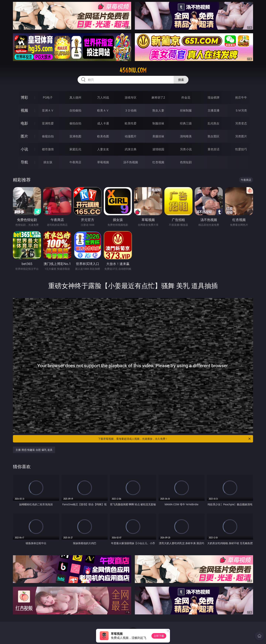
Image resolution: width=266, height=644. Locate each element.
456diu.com (133, 70)
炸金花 (186, 97)
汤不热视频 (131, 162)
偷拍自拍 (75, 123)
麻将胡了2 (158, 97)
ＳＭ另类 (241, 110)
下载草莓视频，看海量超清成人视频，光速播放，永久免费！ (175, 439)
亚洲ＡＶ (48, 110)
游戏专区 (131, 97)
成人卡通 (103, 123)
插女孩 (48, 162)
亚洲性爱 (48, 123)
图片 (24, 136)
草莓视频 (103, 162)
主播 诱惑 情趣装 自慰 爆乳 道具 (34, 450)
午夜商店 (75, 162)
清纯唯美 (186, 136)
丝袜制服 (186, 110)
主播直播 (214, 110)
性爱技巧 (241, 149)
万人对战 (103, 97)
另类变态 (241, 123)
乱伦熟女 (214, 123)
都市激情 (48, 149)
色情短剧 (186, 162)
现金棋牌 (214, 97)
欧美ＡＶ (103, 110)
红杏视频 (158, 162)
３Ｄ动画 (131, 110)
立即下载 (159, 636)
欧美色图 (103, 136)
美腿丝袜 (158, 136)
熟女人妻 (158, 110)
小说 (24, 149)
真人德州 (75, 97)
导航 (24, 162)
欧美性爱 (131, 123)
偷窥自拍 (48, 136)
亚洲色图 (75, 136)
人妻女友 (103, 149)
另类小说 (186, 149)
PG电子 (48, 97)
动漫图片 (131, 136)
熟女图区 (214, 136)
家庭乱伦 (75, 149)
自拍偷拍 (75, 110)
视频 (24, 110)
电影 (24, 123)
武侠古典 (131, 149)
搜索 (181, 80)
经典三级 (186, 123)
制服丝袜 (158, 123)
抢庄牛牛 (241, 97)
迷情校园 (158, 149)
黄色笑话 (214, 149)
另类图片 (241, 136)
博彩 (24, 97)
